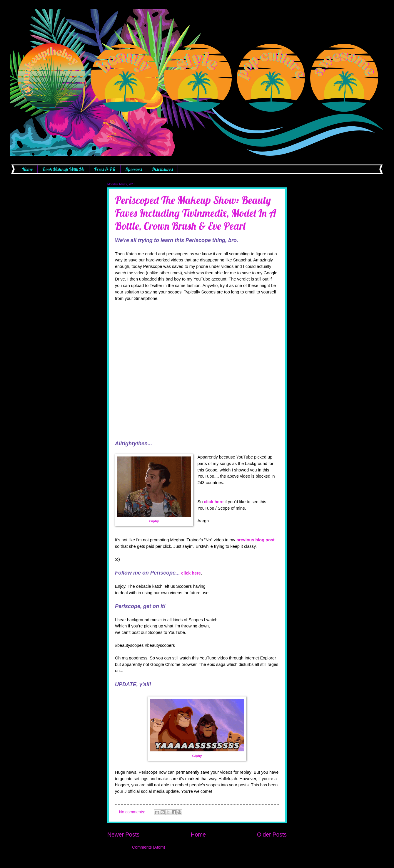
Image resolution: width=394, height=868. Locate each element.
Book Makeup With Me (63, 169)
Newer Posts (123, 835)
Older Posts (272, 835)
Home (27, 169)
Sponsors (134, 169)
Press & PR (105, 169)
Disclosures (162, 169)
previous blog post (256, 540)
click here (214, 502)
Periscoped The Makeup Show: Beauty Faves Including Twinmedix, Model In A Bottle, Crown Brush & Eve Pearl (196, 213)
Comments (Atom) (148, 847)
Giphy (154, 521)
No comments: (133, 812)
